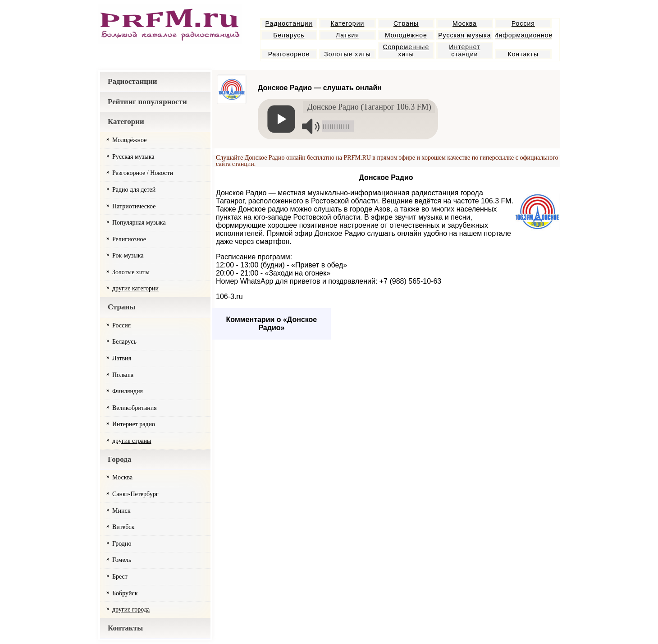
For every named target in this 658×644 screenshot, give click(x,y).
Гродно (122, 544)
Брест (120, 577)
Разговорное (289, 54)
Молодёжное (406, 35)
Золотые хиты (347, 54)
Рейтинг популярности (147, 102)
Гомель (122, 560)
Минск (121, 511)
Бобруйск (125, 593)
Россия (523, 23)
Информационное (523, 35)
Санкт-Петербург (135, 494)
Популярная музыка (139, 223)
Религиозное (129, 239)
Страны (406, 23)
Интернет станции (464, 51)
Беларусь (289, 35)
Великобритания (135, 408)
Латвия (347, 35)
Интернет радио (134, 424)
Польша (123, 375)
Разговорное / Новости (143, 173)
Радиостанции (289, 23)
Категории (348, 23)
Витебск (123, 527)
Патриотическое (134, 206)
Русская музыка (464, 35)
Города (119, 459)
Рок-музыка (128, 255)
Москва (465, 23)
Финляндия (128, 391)
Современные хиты (406, 51)
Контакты (523, 54)
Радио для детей (134, 190)
